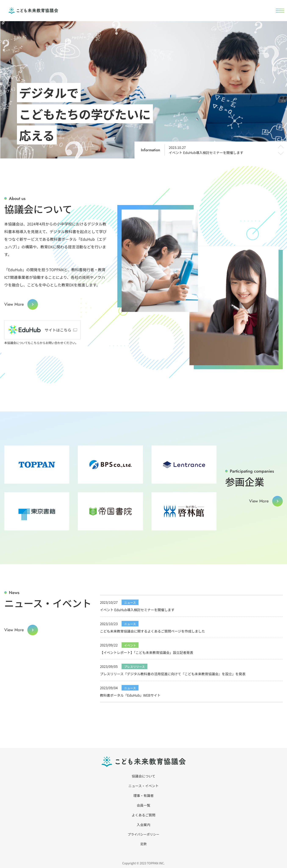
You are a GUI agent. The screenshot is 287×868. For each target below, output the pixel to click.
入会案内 (143, 825)
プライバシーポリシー (144, 834)
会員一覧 (143, 805)
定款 (143, 843)
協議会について (144, 776)
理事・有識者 (143, 795)
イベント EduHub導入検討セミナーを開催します (206, 150)
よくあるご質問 (143, 815)
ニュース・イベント (143, 786)
